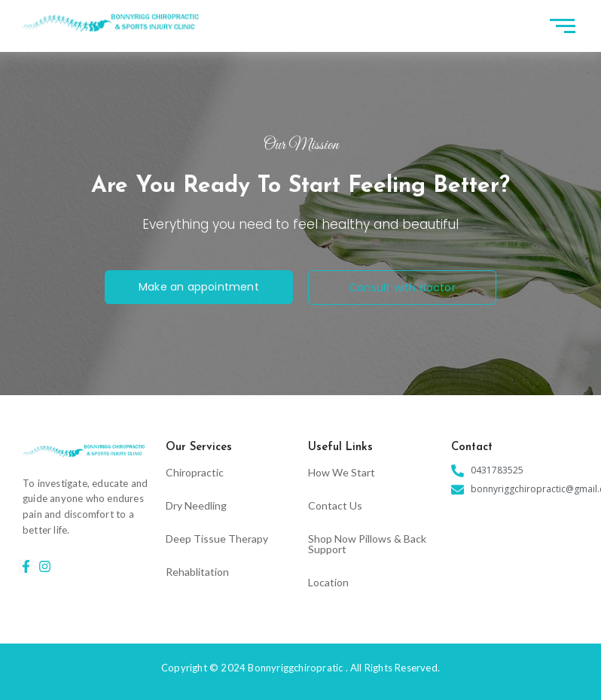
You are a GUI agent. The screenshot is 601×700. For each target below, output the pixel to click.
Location (328, 582)
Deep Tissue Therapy (217, 539)
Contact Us (335, 505)
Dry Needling (196, 505)
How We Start (342, 472)
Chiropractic (195, 472)
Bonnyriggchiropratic (295, 668)
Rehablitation (197, 572)
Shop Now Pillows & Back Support (367, 544)
